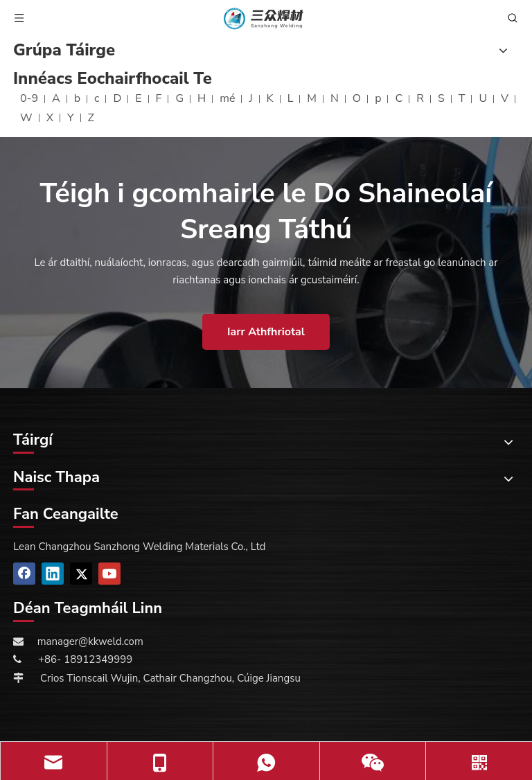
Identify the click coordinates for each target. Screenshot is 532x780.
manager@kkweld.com (90, 641)
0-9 (29, 98)
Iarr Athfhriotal (266, 332)
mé (227, 98)
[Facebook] (24, 574)
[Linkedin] (53, 574)
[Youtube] (109, 574)
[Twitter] (81, 574)
